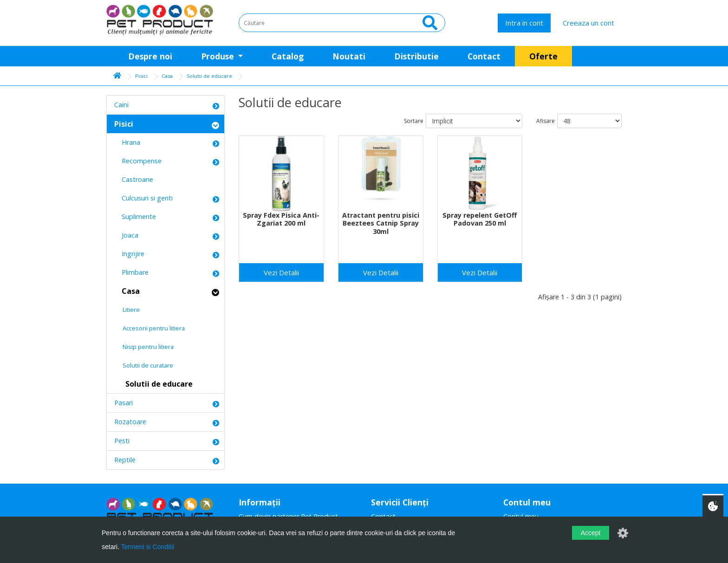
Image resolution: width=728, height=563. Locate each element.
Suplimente (135, 217)
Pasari (123, 403)
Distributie (416, 56)
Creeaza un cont (588, 23)
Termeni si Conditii (148, 547)
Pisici (141, 76)
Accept (591, 533)
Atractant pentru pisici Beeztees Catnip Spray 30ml (381, 223)
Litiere (127, 310)
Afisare (546, 121)
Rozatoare (130, 422)
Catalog (288, 56)
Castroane (134, 179)
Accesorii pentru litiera (149, 328)
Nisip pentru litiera (144, 347)
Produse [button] (219, 56)
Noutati (349, 56)
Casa (167, 76)
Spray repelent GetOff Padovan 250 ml (480, 219)
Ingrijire (129, 254)
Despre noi (150, 56)
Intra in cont (524, 23)
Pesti (122, 441)
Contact (484, 56)
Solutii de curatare (144, 365)
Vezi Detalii (281, 272)
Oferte (543, 56)
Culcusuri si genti (143, 198)
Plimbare (131, 272)
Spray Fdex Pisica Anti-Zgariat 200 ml (281, 219)
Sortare (414, 121)
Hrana (127, 142)
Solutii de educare (209, 76)
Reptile (125, 460)
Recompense (138, 161)
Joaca (126, 235)
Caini (121, 105)
